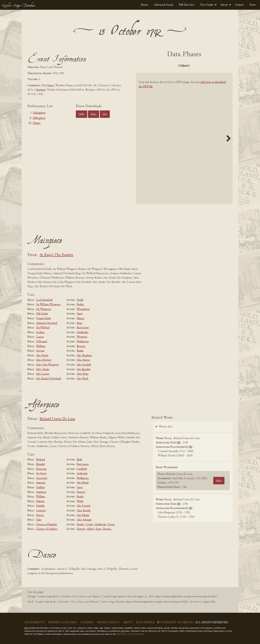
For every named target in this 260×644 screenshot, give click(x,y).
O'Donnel (42, 342)
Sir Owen (41, 474)
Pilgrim (40, 501)
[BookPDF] (184, 143)
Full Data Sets (187, 5)
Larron (40, 337)
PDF (153, 66)
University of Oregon (177, 622)
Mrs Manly (42, 356)
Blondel (41, 464)
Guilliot (40, 487)
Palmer (81, 318)
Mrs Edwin (83, 515)
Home (145, 5)
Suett (80, 314)
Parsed (213, 66)
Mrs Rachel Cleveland (49, 379)
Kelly (80, 460)
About (224, 5)
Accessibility (35, 622)
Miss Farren (83, 360)
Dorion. (107, 529)
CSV (105, 114)
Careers (87, 622)
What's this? (166, 427)
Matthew (41, 492)
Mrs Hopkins (84, 356)
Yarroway (41, 90)
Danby (80, 525)
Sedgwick (82, 474)
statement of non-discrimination (130, 634)
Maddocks (83, 332)
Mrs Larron (43, 374)
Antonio (41, 483)
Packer (80, 305)
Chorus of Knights (47, 525)
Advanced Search (164, 5)
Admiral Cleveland (47, 323)
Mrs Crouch (84, 506)
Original (173, 66)
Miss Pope (83, 374)
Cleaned (193, 66)
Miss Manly (43, 369)
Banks (80, 351)
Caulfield (82, 469)
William (41, 346)
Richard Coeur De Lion (57, 419)
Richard (41, 460)
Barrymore (83, 328)
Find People (145, 622)
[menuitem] (145, 5)
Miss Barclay (84, 511)
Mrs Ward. (83, 379)
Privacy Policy (108, 622)
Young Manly (44, 318)
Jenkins (40, 332)
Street (50, 85)
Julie (39, 520)
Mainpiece (39, 113)
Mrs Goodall (84, 365)
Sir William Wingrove (48, 305)
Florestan (41, 469)
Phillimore (83, 342)
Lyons (111, 525)
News (253, 5)
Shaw (98, 529)
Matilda (40, 506)
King (79, 323)
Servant (40, 351)
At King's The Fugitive (56, 255)
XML (93, 114)
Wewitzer (82, 337)
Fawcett (81, 492)
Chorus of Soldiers (47, 529)
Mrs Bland (83, 483)
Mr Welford (43, 328)
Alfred (90, 529)
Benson (81, 346)
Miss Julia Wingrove (48, 365)
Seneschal (42, 478)
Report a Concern (63, 622)
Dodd (80, 300)
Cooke (89, 525)
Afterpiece (39, 118)
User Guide (207, 5)
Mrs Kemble (84, 369)
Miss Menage (84, 520)
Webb (80, 501)
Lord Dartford (44, 300)
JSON (81, 114)
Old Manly (42, 314)
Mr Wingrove (44, 309)
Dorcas (40, 515)
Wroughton (83, 309)
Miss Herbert (44, 360)
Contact (239, 5)
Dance (37, 123)
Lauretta (41, 511)
